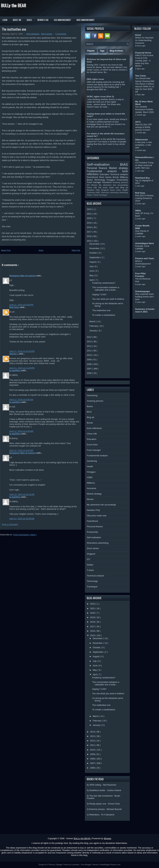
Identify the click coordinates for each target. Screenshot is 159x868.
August (93, 262)
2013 (90, 341)
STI (89, 185)
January (94, 331)
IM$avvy (124, 177)
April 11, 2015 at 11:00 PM (22, 368)
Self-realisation (33, 34)
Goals (29, 20)
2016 (90, 236)
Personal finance (98, 168)
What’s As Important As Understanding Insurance (144, 40)
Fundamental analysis (105, 171)
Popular (91, 51)
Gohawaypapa (142, 291)
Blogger (108, 838)
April (92, 280)
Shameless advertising (110, 193)
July (92, 266)
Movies (95, 185)
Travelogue (103, 195)
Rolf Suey (15, 307)
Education (105, 174)
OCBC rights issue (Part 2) (100, 97)
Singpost (106, 190)
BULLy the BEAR (13, 5)
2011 (90, 351)
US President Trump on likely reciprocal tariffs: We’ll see (144, 165)
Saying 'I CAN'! (99, 294)
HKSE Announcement (86, 20)
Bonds (116, 177)
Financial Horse (143, 53)
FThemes (51, 865)
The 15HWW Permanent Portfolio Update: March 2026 (144, 110)
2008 (90, 364)
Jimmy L (14, 354)
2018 (90, 227)
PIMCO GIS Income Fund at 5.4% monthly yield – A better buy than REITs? (144, 61)
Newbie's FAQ (43, 20)
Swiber (90, 195)
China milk (93, 187)
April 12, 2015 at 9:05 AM (21, 400)
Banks (91, 180)
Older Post (76, 250)
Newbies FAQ (94, 190)
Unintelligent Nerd (144, 243)
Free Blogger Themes (90, 865)
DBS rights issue (95, 79)
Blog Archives (116, 51)
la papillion (15, 370)
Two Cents (141, 76)
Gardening (91, 193)
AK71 (138, 122)
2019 (90, 223)
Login (5, 20)
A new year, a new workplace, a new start (143, 145)
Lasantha (76, 865)
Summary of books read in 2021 (145, 310)
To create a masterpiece (104, 315)
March (93, 321)
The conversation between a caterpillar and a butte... (106, 289)
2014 (90, 337)
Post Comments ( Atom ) (25, 535)
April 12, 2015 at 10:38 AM (22, 519)
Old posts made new (109, 187)
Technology (100, 180)
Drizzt (138, 35)
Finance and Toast (145, 258)
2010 (90, 355)
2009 (90, 360)
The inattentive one (14, 29)
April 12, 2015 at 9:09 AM (21, 431)
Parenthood (93, 177)
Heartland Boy (142, 178)
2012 (90, 346)
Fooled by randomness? (104, 283)
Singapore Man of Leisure (23, 276)
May (92, 275)
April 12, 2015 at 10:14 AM (22, 494)
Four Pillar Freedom (140, 275)
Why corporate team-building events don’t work (145, 297)
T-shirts (96, 195)
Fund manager (94, 182)
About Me (17, 20)
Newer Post (6, 250)
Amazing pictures (120, 182)
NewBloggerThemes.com (110, 865)
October (94, 253)
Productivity (122, 180)
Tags (102, 51)
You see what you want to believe (108, 299)
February (94, 326)
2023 (90, 209)
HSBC (98, 193)
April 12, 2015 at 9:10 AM (21, 450)
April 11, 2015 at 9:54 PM (21, 305)
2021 (90, 214)
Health (125, 190)
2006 (90, 373)
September (95, 257)
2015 (90, 241)
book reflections (94, 428)
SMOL (138, 211)
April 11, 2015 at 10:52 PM (22, 351)
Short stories (47, 34)
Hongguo (112, 180)
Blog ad (124, 187)
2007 (90, 369)
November (95, 248)
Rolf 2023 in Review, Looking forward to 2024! (145, 198)
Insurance (107, 182)
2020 (90, 218)
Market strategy (118, 168)
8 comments (61, 34)
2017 (90, 232)
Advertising (124, 193)
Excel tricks (116, 190)
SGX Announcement (62, 20)
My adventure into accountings (113, 185)
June (92, 271)
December (95, 244)
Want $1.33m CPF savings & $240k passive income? (144, 127)
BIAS (124, 164)
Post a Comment (10, 524)
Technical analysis (119, 174)
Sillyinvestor (142, 140)
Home (41, 250)
